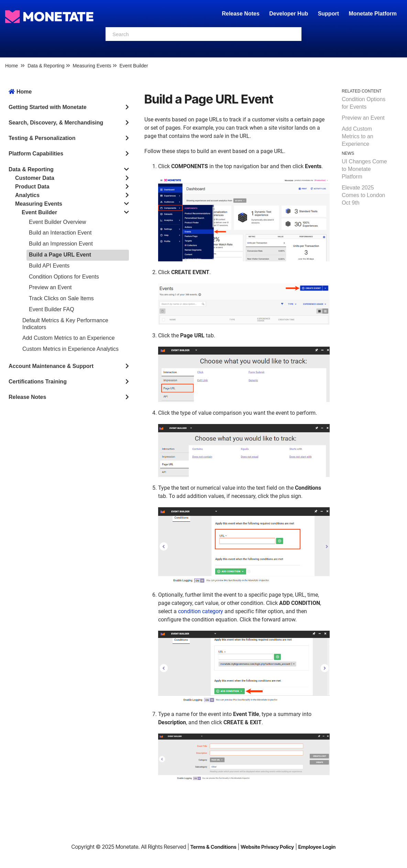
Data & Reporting (46, 66)
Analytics (27, 195)
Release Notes (241, 14)
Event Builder (134, 66)
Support (328, 14)
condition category (201, 611)
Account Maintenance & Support (51, 366)
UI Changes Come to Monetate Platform (364, 169)
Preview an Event (50, 287)
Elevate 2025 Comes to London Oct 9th (363, 195)
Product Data (32, 187)
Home (12, 66)
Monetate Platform (373, 14)
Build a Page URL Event (60, 255)
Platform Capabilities (36, 154)
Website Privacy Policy (267, 847)
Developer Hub (289, 14)
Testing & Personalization (42, 138)
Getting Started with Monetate (48, 107)
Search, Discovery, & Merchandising (56, 123)
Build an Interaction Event (60, 233)
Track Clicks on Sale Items (61, 298)
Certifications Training (38, 382)
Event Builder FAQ (52, 309)
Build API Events (49, 266)
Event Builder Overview (57, 222)
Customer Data (35, 178)
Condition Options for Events (64, 277)
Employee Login (317, 847)
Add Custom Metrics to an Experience (69, 338)
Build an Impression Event (61, 244)
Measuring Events (92, 66)
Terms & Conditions (213, 847)
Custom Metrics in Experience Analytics (70, 349)
